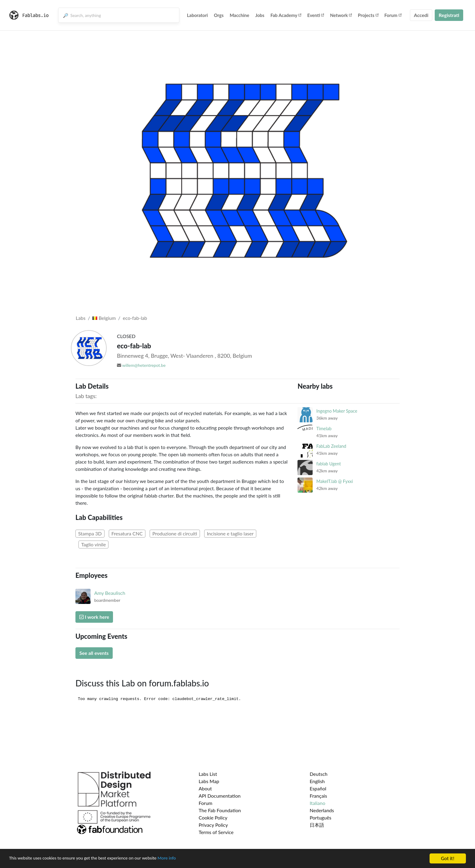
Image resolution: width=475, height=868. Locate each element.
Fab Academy (286, 15)
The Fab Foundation (220, 810)
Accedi (421, 15)
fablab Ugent (329, 464)
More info (186, 859)
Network (341, 15)
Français (318, 796)
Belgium (104, 318)
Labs (81, 318)
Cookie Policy (213, 818)
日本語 (317, 825)
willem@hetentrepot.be (144, 365)
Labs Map (209, 781)
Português (320, 818)
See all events (94, 653)
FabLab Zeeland (331, 446)
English (317, 781)
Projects (368, 15)
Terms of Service (216, 832)
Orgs (219, 15)
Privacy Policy (213, 825)
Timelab (324, 429)
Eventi (316, 15)
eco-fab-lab (135, 318)
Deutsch (319, 774)
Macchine (239, 15)
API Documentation (220, 796)
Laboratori (197, 15)
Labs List (208, 774)
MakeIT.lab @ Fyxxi (335, 481)
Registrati (449, 15)
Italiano (317, 803)
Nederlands (322, 810)
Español (318, 788)
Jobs (260, 15)
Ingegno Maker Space (337, 411)
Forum (393, 15)
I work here (94, 617)
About (205, 788)
